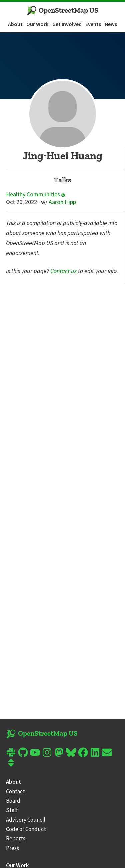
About (15, 24)
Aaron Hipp (62, 202)
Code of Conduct (26, 829)
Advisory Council (26, 820)
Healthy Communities (35, 194)
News (111, 24)
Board (13, 801)
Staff (12, 810)
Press (12, 848)
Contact (15, 791)
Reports (16, 838)
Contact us (63, 271)
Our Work (37, 24)
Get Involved (67, 24)
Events (93, 24)
